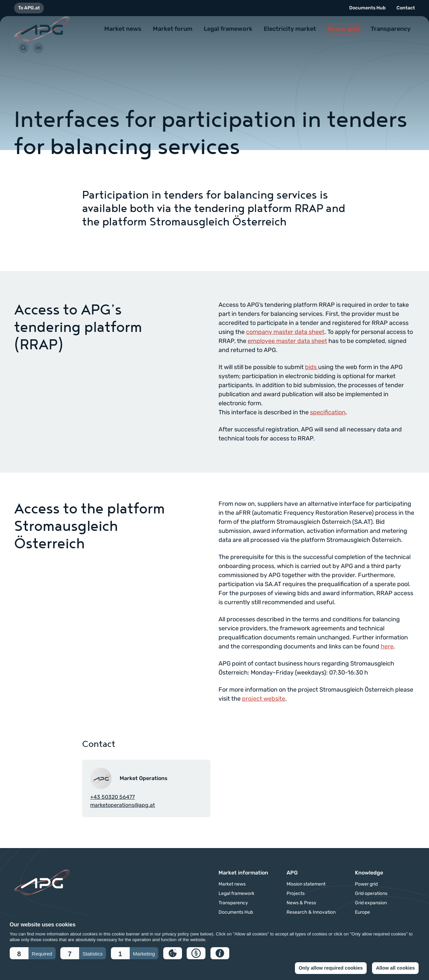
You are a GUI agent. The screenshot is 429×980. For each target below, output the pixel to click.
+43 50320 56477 (112, 797)
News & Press (301, 903)
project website (264, 699)
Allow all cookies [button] (395, 968)
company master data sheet (285, 332)
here (387, 646)
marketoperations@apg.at (122, 805)
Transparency (391, 29)
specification (328, 412)
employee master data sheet (287, 341)
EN (38, 48)
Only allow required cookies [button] (331, 968)
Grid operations (371, 894)
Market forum (173, 29)
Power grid (343, 29)
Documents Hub (367, 8)
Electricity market (290, 29)
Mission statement (306, 884)
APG (292, 873)
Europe (362, 912)
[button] (33, 953)
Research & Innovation (311, 912)
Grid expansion (371, 903)
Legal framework (228, 29)
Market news (123, 29)
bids (312, 367)
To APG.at (29, 8)
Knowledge (369, 873)
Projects (296, 894)
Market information (243, 873)
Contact (406, 8)
